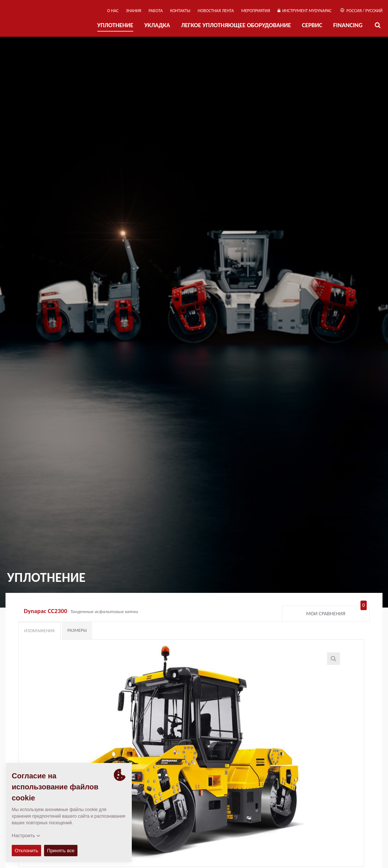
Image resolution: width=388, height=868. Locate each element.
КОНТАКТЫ (180, 11)
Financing (348, 25)
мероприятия (256, 11)
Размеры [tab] (77, 630)
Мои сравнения (336, 612)
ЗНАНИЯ (134, 11)
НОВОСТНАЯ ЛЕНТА (216, 11)
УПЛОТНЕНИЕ (115, 25)
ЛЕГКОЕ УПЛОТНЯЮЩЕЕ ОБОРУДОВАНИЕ (236, 25)
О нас (113, 11)
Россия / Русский (361, 11)
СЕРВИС (312, 25)
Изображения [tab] (39, 631)
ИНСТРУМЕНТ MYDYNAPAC (305, 11)
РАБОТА (156, 11)
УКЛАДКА (157, 25)
